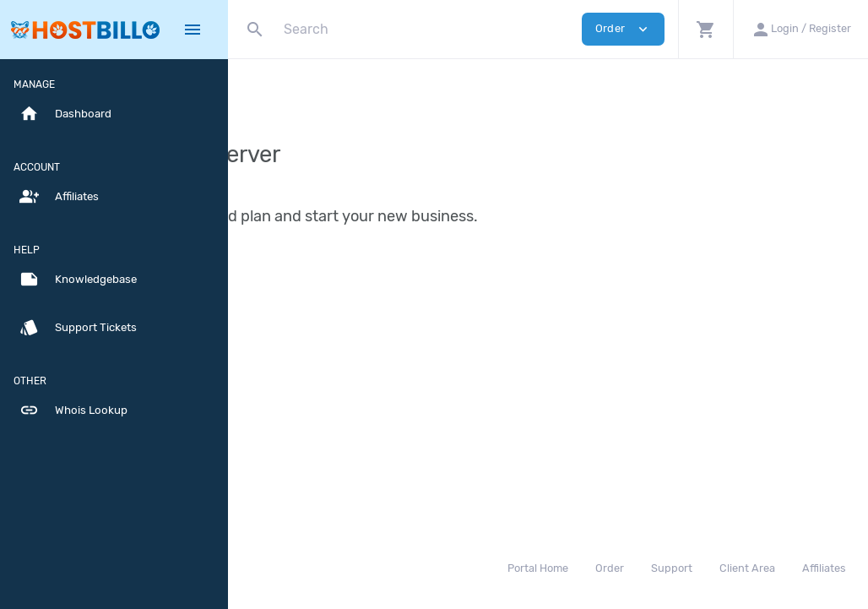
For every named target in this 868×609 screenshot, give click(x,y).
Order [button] (623, 29)
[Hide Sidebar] (193, 30)
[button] (705, 29)
